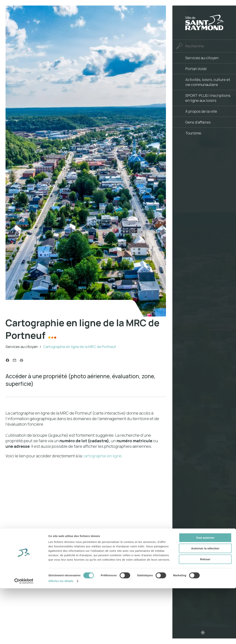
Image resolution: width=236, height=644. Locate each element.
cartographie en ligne (102, 456)
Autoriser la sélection (205, 604)
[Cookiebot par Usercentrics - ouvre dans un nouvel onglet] (24, 637)
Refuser (205, 615)
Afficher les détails (61, 637)
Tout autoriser (205, 593)
